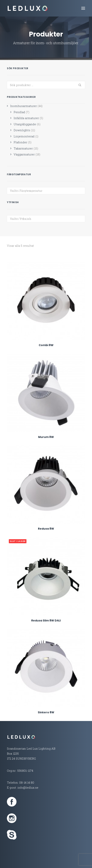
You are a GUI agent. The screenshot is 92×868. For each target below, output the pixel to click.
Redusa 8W (46, 529)
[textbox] (46, 191)
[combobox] (46, 191)
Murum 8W (46, 437)
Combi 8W (46, 345)
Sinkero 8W (46, 712)
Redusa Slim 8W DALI (46, 620)
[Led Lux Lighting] (28, 8)
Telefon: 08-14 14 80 (21, 782)
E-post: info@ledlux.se (23, 787)
